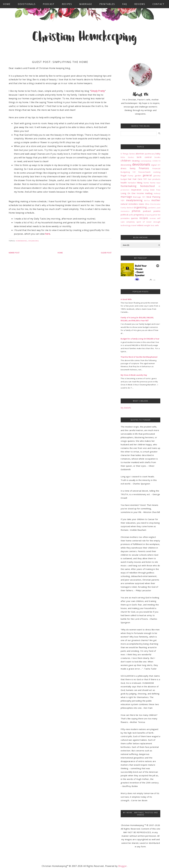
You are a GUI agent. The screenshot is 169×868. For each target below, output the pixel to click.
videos (140, 225)
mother (156, 200)
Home (7, 4)
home (146, 183)
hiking (140, 183)
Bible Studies (127, 157)
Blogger (123, 866)
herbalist (132, 183)
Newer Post (14, 253)
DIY (159, 165)
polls (131, 215)
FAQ (125, 4)
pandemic (152, 208)
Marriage (86, 4)
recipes (144, 218)
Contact (159, 4)
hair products (154, 179)
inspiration (136, 190)
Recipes (67, 4)
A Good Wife (126, 299)
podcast (147, 211)
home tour (155, 183)
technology (126, 225)
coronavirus (146, 161)
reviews (153, 218)
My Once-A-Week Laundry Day (134, 375)
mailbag (149, 193)
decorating (126, 165)
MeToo (147, 201)
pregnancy (139, 215)
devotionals (141, 164)
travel (134, 225)
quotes (134, 218)
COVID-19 (156, 161)
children (126, 161)
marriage (126, 197)
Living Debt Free (152, 190)
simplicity (131, 222)
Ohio (147, 204)
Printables (107, 4)
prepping (149, 215)
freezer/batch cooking (149, 172)
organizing (34, 241)
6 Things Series (128, 154)
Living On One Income (132, 193)
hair (130, 179)
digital (154, 165)
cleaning (136, 161)
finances (144, 168)
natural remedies (129, 204)
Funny (131, 176)
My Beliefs (126, 408)
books (157, 157)
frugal (124, 175)
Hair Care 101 (140, 179)
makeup (157, 193)
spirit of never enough (148, 222)
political (124, 215)
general (147, 175)
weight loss (149, 225)
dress (124, 168)
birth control (144, 157)
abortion (140, 154)
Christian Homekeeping (84, 38)
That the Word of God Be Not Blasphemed (139, 357)
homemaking (21, 241)
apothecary (150, 154)
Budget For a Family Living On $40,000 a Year (140, 339)
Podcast (49, 4)
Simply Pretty (98, 91)
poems (157, 211)
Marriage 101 (139, 197)
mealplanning (134, 200)
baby (158, 154)
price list (157, 215)
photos (136, 211)
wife (157, 225)
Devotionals (27, 4)
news (141, 204)
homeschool (148, 186)
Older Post (106, 253)
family (133, 168)
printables (125, 218)
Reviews (140, 4)
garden (138, 176)
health (124, 183)
